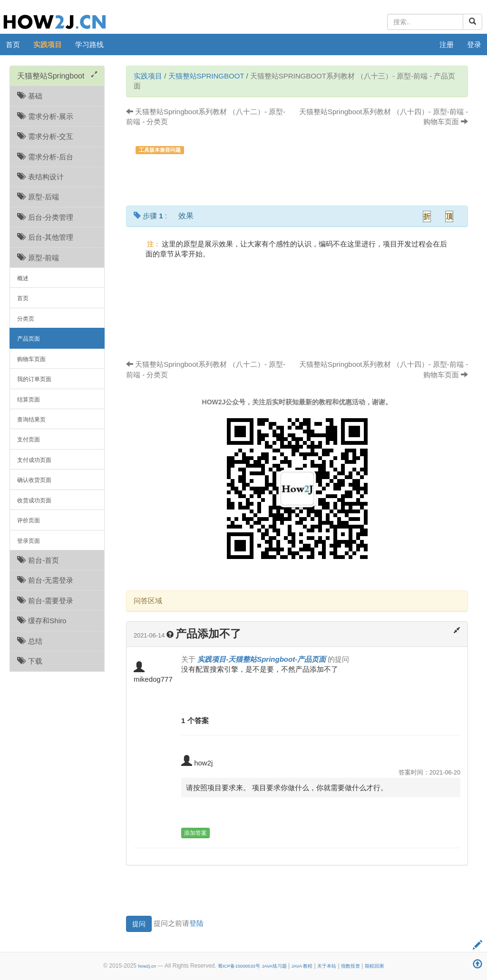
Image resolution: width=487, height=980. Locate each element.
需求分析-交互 (45, 136)
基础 (30, 96)
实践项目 (48, 44)
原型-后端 (38, 197)
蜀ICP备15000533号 (239, 966)
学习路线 (89, 44)
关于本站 (327, 966)
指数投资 (351, 966)
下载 (30, 661)
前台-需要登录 (45, 601)
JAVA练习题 (274, 966)
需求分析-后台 (45, 157)
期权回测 (374, 966)
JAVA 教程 (302, 966)
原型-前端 (38, 258)
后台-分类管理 (45, 217)
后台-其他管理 (45, 237)
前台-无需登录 (45, 580)
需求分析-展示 (45, 116)
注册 (447, 44)
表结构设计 (40, 177)
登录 (474, 44)
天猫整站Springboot (206, 76)
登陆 (196, 923)
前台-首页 (38, 560)
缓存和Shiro (42, 621)
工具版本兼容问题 (160, 150)
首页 (13, 44)
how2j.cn (147, 966)
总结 (30, 641)
